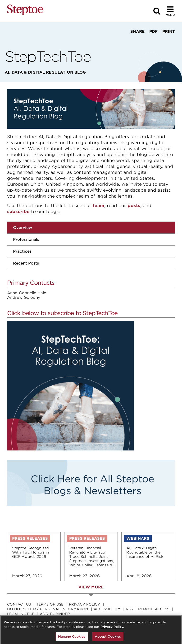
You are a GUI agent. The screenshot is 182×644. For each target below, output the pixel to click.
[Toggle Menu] (170, 11)
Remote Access (154, 609)
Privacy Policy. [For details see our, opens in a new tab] (112, 630)
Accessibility (107, 609)
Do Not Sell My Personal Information (48, 609)
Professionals (26, 239)
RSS (129, 609)
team (98, 206)
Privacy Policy (84, 604)
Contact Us (19, 604)
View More (91, 587)
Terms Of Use (50, 604)
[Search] (157, 11)
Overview (23, 228)
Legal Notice (21, 614)
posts (134, 206)
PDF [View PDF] (153, 31)
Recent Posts (26, 263)
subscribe (18, 211)
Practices (22, 251)
